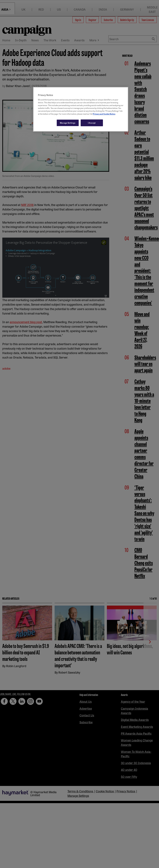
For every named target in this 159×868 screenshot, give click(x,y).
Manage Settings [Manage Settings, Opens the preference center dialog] (68, 123)
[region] (81, 109)
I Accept (92, 123)
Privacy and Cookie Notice (104, 114)
